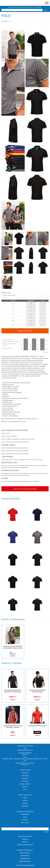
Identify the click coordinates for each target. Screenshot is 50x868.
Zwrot (25, 789)
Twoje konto (25, 781)
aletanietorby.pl (25, 856)
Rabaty (25, 798)
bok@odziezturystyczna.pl (25, 750)
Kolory (25, 817)
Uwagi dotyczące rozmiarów (25, 489)
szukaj (45, 10)
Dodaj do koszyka (25, 331)
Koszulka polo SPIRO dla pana (37, 726)
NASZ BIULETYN (28, 7)
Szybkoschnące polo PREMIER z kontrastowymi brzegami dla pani (13, 647)
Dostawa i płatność (25, 784)
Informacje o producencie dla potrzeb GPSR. (13, 422)
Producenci (25, 820)
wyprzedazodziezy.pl (25, 861)
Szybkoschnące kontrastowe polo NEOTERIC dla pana (13, 727)
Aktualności (25, 839)
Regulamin (25, 842)
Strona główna (5, 21)
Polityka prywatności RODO (25, 845)
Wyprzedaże (25, 806)
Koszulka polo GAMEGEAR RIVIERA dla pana (37, 691)
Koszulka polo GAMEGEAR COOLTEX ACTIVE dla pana (13, 691)
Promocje (25, 803)
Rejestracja (25, 773)
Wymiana (25, 787)
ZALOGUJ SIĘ (11, 7)
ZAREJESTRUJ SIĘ (19, 7)
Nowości (25, 800)
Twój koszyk (25, 776)
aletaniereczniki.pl (25, 853)
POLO (11, 21)
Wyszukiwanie (25, 814)
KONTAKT (37, 481)
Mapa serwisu (25, 823)
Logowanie (25, 778)
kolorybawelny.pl (25, 858)
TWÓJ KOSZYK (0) (38, 7)
